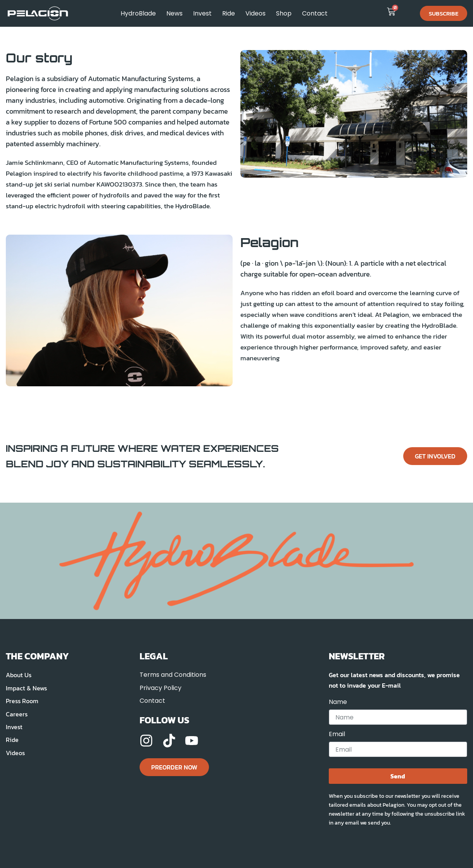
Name (338, 702)
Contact (315, 13)
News (174, 13)
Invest (202, 13)
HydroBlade (138, 13)
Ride (229, 13)
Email (337, 734)
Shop (284, 13)
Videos (255, 13)
